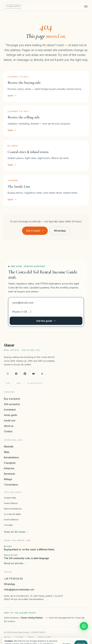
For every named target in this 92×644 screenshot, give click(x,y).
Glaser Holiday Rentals (33, 618)
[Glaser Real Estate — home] (13, 6)
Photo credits (45, 637)
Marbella (9, 447)
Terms (31, 637)
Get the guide (46, 321)
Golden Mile (10, 498)
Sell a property (12, 404)
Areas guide (11, 415)
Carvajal (8, 525)
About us (9, 426)
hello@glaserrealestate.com (19, 589)
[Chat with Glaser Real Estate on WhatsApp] (84, 626)
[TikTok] (42, 374)
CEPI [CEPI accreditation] (19, 383)
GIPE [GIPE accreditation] (8, 383)
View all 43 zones (16, 532)
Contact (8, 431)
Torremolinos (11, 485)
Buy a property (12, 399)
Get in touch (35, 231)
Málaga (8, 479)
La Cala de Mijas (13, 514)
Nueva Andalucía (13, 509)
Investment (10, 410)
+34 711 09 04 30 (13, 579)
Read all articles (15, 563)
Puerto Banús (11, 503)
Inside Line (10, 420)
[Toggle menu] (86, 7)
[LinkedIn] (25, 374)
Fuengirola (10, 463)
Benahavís (10, 474)
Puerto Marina (11, 519)
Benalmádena (11, 457)
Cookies (19, 637)
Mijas (7, 452)
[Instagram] (8, 374)
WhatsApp (60, 231)
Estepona (9, 468)
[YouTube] (33, 374)
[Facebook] (16, 374)
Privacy (7, 637)
